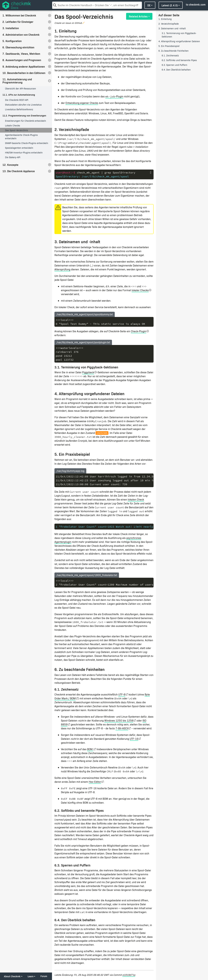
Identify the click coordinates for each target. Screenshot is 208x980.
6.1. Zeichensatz (170, 55)
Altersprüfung (62, 269)
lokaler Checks (140, 290)
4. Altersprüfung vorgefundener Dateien (179, 41)
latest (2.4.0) (170, 5)
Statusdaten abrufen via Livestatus (23, 105)
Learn (31, 976)
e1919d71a (129, 975)
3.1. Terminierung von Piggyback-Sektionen (179, 35)
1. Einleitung (165, 19)
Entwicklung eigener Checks (82, 103)
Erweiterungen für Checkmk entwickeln (26, 121)
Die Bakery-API (13, 157)
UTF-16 (134, 739)
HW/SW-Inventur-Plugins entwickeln (24, 153)
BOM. (90, 749)
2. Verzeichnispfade (169, 24)
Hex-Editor (95, 782)
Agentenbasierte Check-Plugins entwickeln (21, 137)
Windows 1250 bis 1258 (119, 720)
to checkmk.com (196, 4)
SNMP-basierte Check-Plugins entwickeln (27, 143)
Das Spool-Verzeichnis (16, 130)
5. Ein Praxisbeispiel (169, 46)
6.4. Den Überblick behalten (176, 70)
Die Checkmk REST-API (17, 100)
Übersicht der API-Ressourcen (20, 89)
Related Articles (138, 16)
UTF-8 (122, 694)
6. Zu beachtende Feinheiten (173, 51)
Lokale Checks (13, 125)
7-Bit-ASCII (122, 728)
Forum (44, 976)
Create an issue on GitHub (68, 23)
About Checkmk (12, 976)
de (149, 5)
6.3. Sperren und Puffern (174, 65)
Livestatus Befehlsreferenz (19, 109)
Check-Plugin (139, 331)
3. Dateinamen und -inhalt (172, 28)
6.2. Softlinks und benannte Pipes (179, 60)
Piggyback (88, 372)
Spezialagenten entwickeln (19, 148)
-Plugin (114, 96)
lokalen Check (136, 499)
